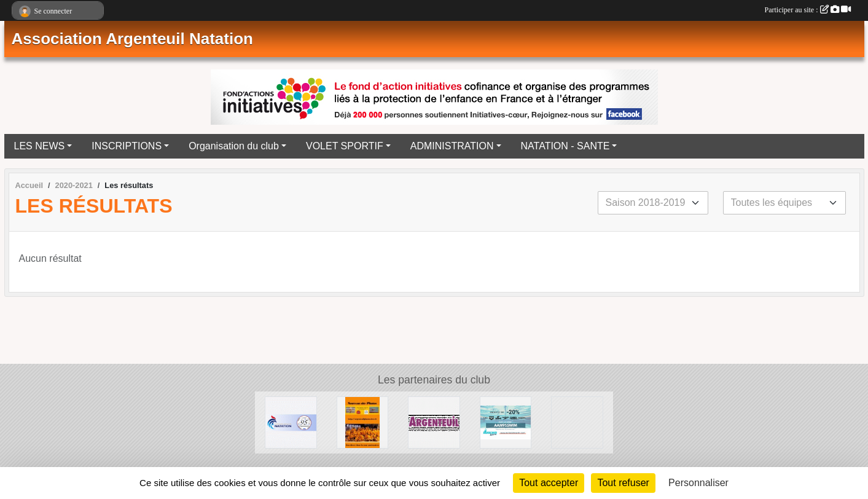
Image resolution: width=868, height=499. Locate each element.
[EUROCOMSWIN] (506, 422)
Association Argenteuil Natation (132, 39)
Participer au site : (808, 10)
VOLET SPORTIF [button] (345, 146)
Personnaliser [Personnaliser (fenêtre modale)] (698, 483)
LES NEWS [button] (40, 146)
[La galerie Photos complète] (363, 422)
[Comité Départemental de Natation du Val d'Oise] (291, 422)
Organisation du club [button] (234, 146)
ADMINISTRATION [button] (452, 146)
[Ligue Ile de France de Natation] (577, 422)
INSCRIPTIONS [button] (127, 146)
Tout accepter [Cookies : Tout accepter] (549, 483)
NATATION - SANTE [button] (565, 146)
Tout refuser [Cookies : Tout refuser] (623, 483)
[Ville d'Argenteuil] (434, 422)
